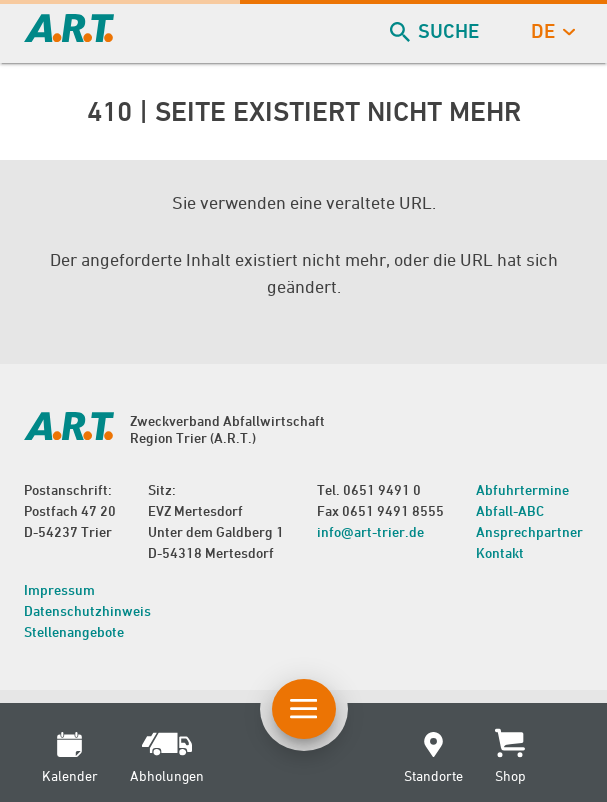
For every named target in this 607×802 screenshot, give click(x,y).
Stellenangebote (74, 631)
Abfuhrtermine (522, 489)
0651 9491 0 (382, 489)
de (551, 31)
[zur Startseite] (69, 35)
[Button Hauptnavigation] (304, 709)
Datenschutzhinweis (87, 610)
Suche (436, 31)
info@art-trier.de (370, 531)
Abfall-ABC (510, 510)
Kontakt (500, 552)
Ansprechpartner (529, 531)
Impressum (59, 589)
